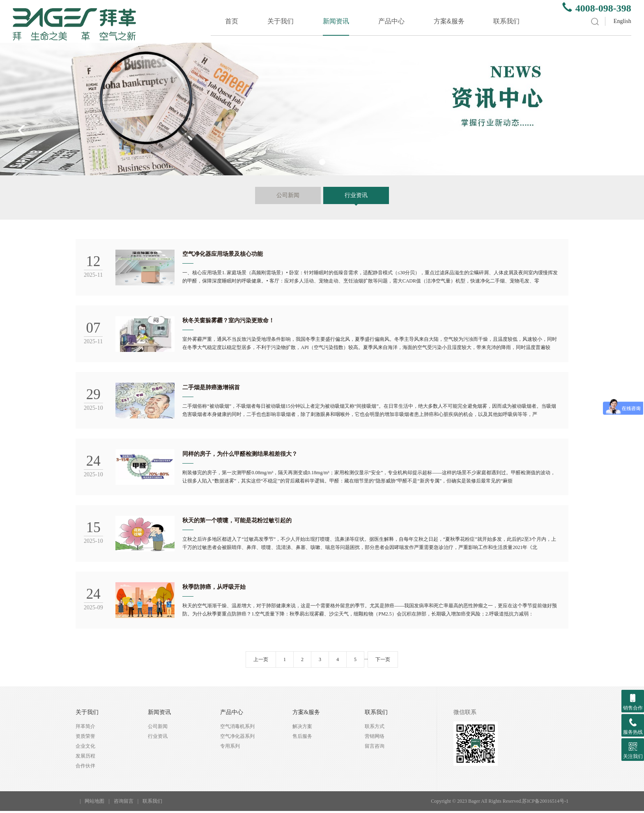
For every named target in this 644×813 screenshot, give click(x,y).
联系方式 (375, 728)
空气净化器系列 (237, 738)
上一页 (261, 661)
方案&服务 (449, 21)
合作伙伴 (85, 768)
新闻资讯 (336, 21)
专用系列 (230, 748)
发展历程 (85, 758)
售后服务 (302, 738)
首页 (232, 21)
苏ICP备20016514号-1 (545, 803)
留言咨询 (375, 748)
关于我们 (281, 21)
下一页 (383, 661)
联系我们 (506, 21)
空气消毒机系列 (237, 728)
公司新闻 (288, 195)
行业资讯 (356, 195)
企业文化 (85, 748)
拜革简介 (85, 728)
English (622, 21)
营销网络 (375, 738)
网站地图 (94, 803)
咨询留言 (124, 803)
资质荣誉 (85, 738)
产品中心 (391, 21)
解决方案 (302, 728)
